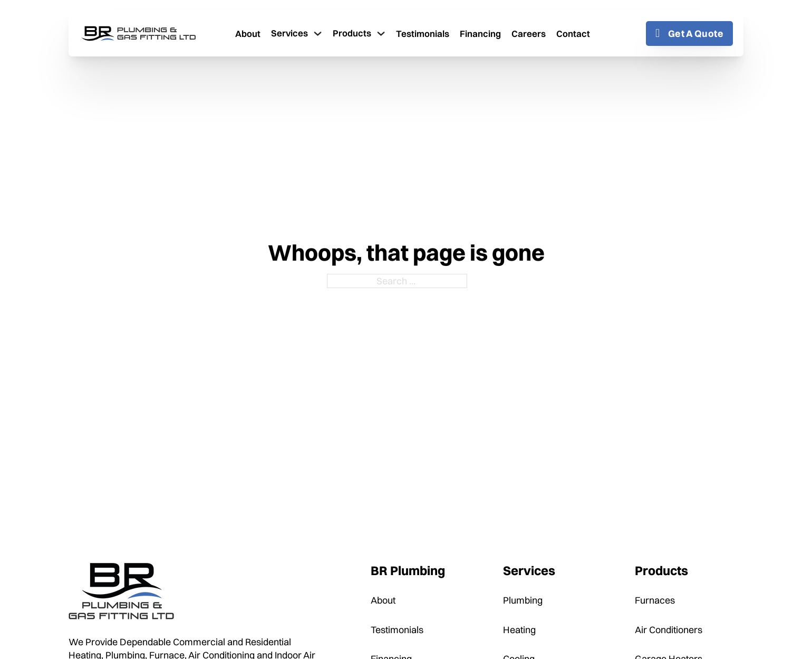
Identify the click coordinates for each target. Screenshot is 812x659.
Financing (480, 34)
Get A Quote (689, 34)
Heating (519, 630)
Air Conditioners (669, 630)
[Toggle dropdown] (318, 34)
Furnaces (655, 600)
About (248, 34)
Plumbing (523, 600)
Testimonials (423, 34)
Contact (573, 34)
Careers (529, 34)
